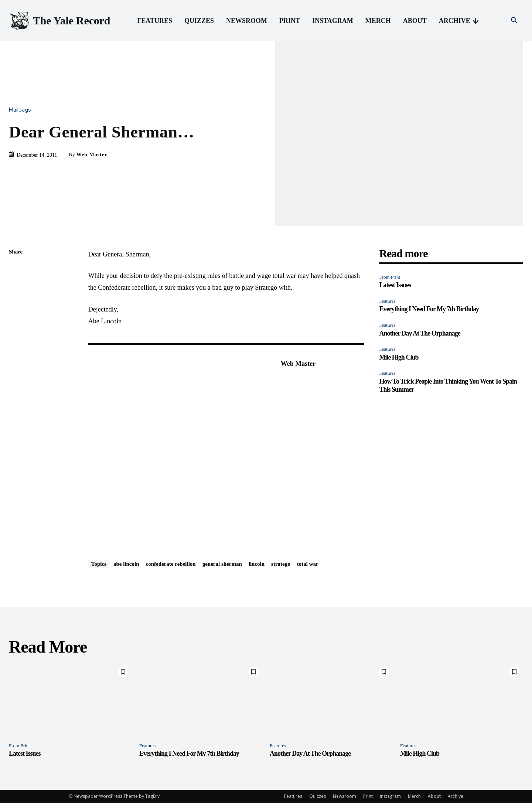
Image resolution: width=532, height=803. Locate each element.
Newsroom (345, 796)
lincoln (257, 564)
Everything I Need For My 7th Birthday (429, 309)
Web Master (92, 155)
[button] (514, 21)
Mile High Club (399, 357)
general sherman (222, 564)
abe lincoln (126, 564)
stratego (281, 564)
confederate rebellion (171, 564)
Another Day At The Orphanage (420, 333)
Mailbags (22, 110)
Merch (414, 796)
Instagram (390, 796)
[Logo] (59, 21)
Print (368, 796)
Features (387, 301)
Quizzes (318, 796)
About (434, 796)
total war (308, 564)
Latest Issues (395, 285)
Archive (456, 796)
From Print (390, 277)
